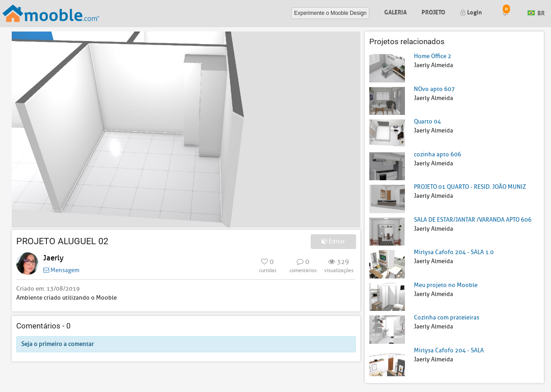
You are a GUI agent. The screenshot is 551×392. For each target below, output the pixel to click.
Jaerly (53, 258)
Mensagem (61, 270)
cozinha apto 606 (438, 154)
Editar (333, 241)
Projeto (433, 11)
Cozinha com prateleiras (447, 317)
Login (471, 11)
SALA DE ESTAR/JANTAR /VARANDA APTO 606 (473, 220)
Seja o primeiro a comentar (57, 344)
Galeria (395, 11)
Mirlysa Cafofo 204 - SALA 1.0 (454, 252)
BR (536, 12)
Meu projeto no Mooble (446, 285)
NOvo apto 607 (434, 89)
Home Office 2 (433, 56)
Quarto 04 (427, 121)
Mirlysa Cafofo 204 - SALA (449, 350)
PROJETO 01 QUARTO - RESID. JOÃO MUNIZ (470, 187)
